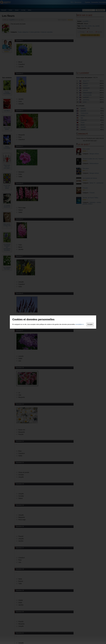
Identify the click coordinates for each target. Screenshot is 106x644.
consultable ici (79, 324)
